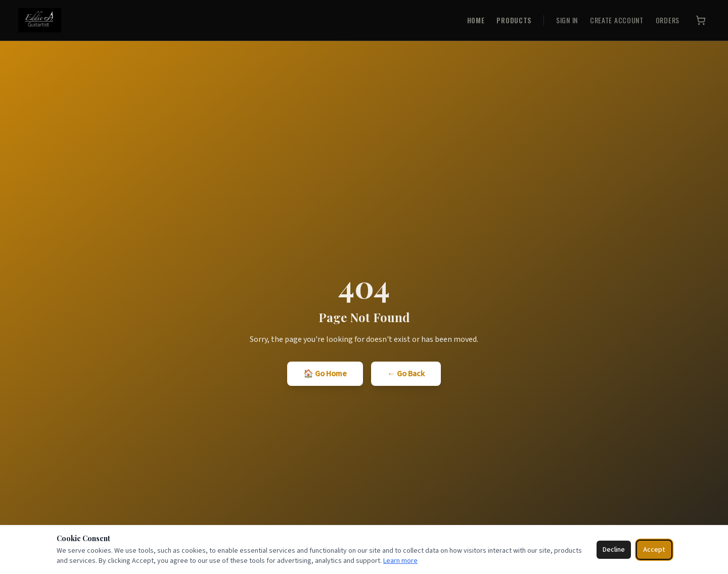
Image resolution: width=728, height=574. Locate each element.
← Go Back (406, 374)
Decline (614, 550)
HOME (476, 20)
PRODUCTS (514, 20)
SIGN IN (567, 20)
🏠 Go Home (325, 374)
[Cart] (701, 20)
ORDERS (668, 20)
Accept (654, 550)
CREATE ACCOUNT (617, 20)
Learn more (400, 561)
